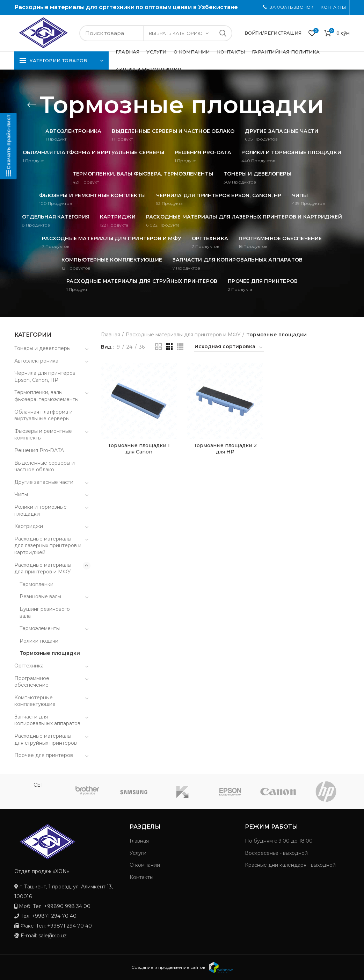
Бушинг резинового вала (45, 613)
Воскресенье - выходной (276, 853)
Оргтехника (29, 666)
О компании (145, 865)
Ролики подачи (39, 641)
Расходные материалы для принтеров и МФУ (183, 335)
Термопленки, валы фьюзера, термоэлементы (46, 396)
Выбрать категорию (176, 33)
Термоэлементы (40, 628)
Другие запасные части (44, 482)
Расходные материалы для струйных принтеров (46, 739)
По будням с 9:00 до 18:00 (279, 841)
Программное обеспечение (32, 682)
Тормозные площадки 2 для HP (225, 449)
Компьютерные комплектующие (35, 701)
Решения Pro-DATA (39, 450)
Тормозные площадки (50, 653)
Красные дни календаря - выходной (290, 865)
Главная (111, 335)
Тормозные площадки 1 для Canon (139, 449)
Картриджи (29, 526)
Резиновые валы (40, 596)
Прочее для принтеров (44, 755)
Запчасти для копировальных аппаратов (47, 720)
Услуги (138, 853)
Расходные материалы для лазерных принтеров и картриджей (48, 546)
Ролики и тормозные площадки (41, 510)
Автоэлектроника (36, 361)
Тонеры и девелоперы (42, 348)
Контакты (141, 877)
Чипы (21, 494)
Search (223, 33)
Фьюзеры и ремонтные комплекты (43, 435)
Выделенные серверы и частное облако (45, 466)
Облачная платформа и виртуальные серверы (43, 415)
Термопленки (37, 584)
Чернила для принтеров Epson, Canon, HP (45, 377)
